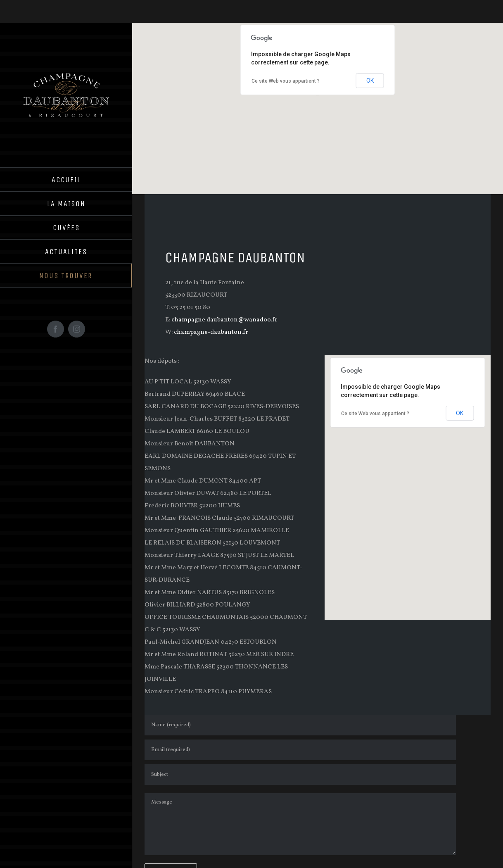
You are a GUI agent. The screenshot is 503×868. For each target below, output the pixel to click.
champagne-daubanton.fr (211, 332)
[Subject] (300, 775)
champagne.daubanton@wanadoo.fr (224, 320)
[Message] (300, 824)
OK (370, 81)
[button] (318, 101)
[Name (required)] (300, 725)
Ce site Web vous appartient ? (286, 81)
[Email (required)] (300, 750)
